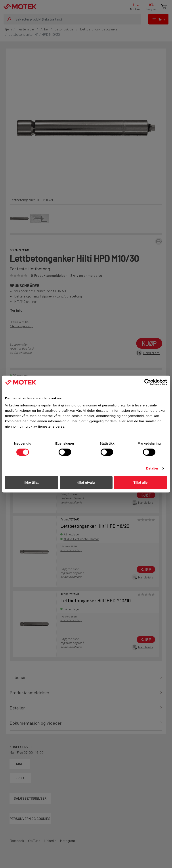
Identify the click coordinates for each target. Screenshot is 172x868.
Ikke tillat (31, 482)
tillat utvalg (86, 482)
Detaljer (152, 468)
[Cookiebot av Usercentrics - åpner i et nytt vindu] (148, 382)
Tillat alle (141, 482)
